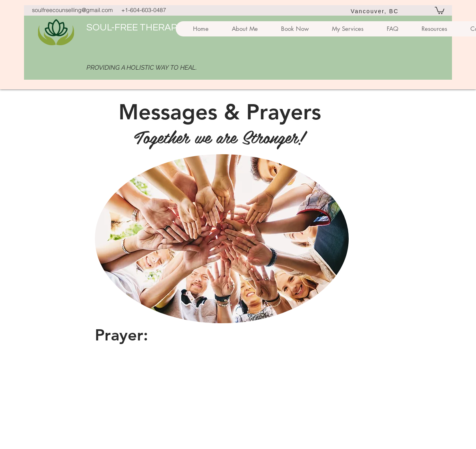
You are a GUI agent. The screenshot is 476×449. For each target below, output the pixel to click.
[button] (440, 10)
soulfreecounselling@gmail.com (72, 10)
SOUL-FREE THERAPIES (139, 27)
